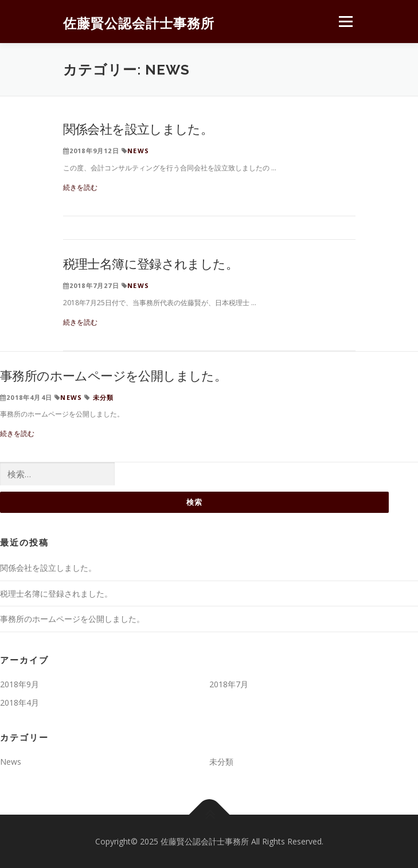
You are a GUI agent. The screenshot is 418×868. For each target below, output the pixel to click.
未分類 (103, 397)
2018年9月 (19, 684)
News (138, 151)
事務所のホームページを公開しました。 (113, 375)
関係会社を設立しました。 (138, 129)
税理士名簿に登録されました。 (151, 263)
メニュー (345, 22)
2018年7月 (229, 684)
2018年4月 (19, 702)
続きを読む (80, 187)
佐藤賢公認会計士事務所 (139, 23)
